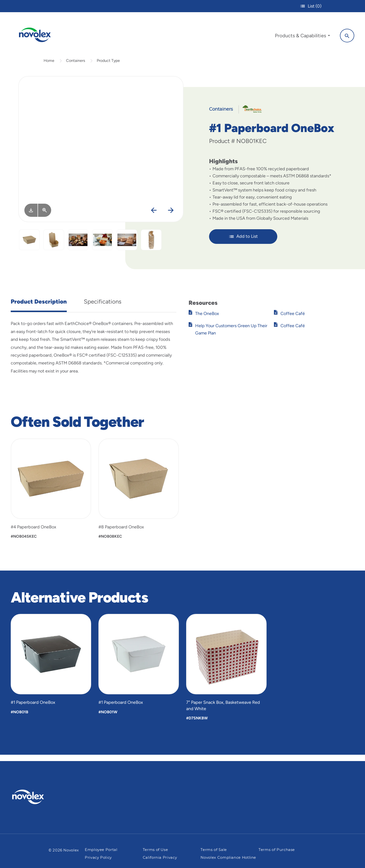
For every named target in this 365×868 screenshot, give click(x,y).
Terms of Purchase (277, 850)
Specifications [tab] (103, 308)
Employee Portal (101, 850)
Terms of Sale (214, 850)
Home (49, 67)
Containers (76, 67)
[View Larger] (45, 216)
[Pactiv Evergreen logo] (38, 797)
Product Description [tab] (39, 308)
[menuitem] (298, 36)
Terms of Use (155, 850)
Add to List (243, 242)
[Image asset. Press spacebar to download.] (31, 216)
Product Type (108, 67)
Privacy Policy (98, 858)
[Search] (343, 35)
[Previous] (154, 217)
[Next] (171, 217)
